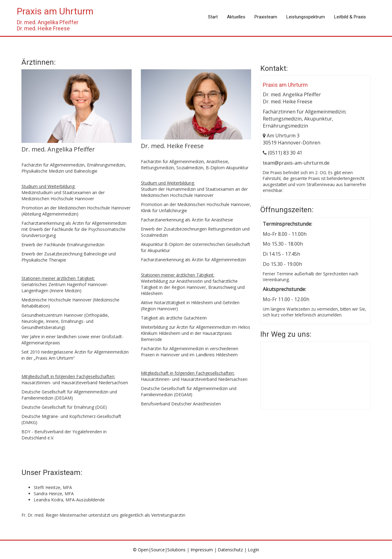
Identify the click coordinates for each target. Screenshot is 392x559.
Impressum (202, 550)
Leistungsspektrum (306, 17)
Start (213, 17)
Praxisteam (266, 17)
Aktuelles (236, 17)
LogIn (253, 550)
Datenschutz (230, 550)
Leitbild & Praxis (350, 17)
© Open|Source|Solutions (160, 550)
